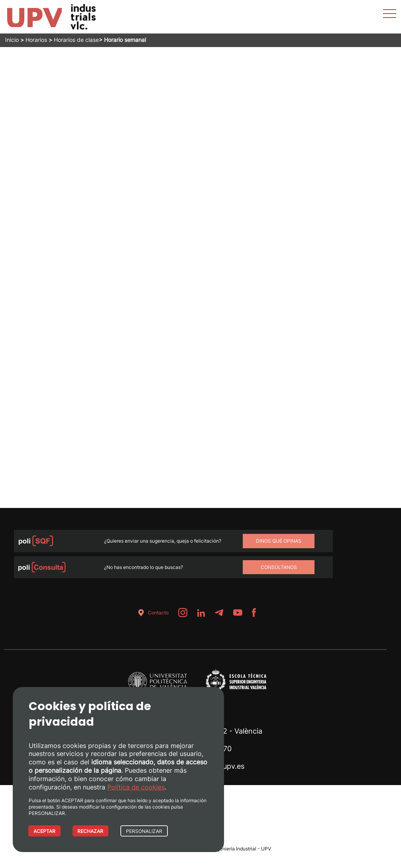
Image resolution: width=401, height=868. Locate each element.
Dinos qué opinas (279, 541)
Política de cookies (136, 787)
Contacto (152, 613)
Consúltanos (279, 567)
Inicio (12, 40)
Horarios (36, 40)
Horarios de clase (76, 40)
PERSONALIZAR (144, 831)
